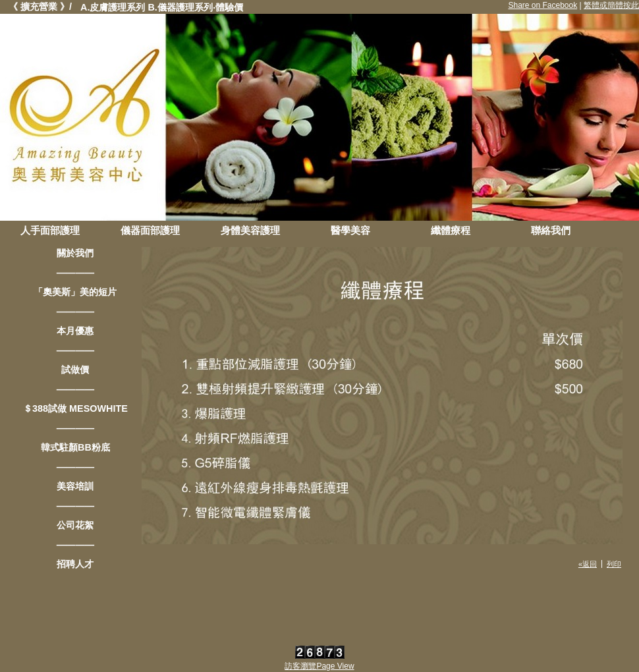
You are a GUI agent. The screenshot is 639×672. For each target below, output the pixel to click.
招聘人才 (75, 564)
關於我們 (75, 253)
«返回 (588, 564)
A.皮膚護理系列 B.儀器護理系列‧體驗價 (162, 7)
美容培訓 (75, 486)
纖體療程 (451, 230)
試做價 (75, 370)
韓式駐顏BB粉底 (75, 447)
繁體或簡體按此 (611, 5)
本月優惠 (75, 331)
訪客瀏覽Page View (319, 666)
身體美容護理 (250, 230)
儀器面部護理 (150, 230)
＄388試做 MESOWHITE (75, 408)
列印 (614, 564)
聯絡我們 (551, 230)
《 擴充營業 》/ (40, 7)
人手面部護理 (50, 230)
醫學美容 (350, 230)
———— (76, 273)
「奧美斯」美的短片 (75, 292)
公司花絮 (75, 525)
